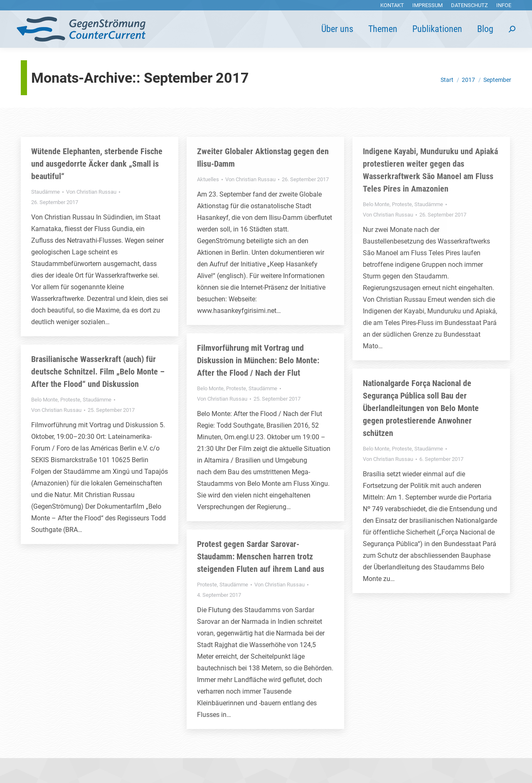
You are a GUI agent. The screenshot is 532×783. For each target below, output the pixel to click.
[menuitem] (392, 5)
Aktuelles (208, 179)
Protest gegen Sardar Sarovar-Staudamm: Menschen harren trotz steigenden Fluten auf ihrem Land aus (261, 556)
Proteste (402, 204)
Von (91, 192)
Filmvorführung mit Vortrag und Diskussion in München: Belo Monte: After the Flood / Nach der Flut (258, 360)
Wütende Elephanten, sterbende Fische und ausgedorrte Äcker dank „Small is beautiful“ (97, 164)
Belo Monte (376, 204)
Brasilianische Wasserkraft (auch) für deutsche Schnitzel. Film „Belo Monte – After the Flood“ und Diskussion (98, 372)
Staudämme (46, 192)
